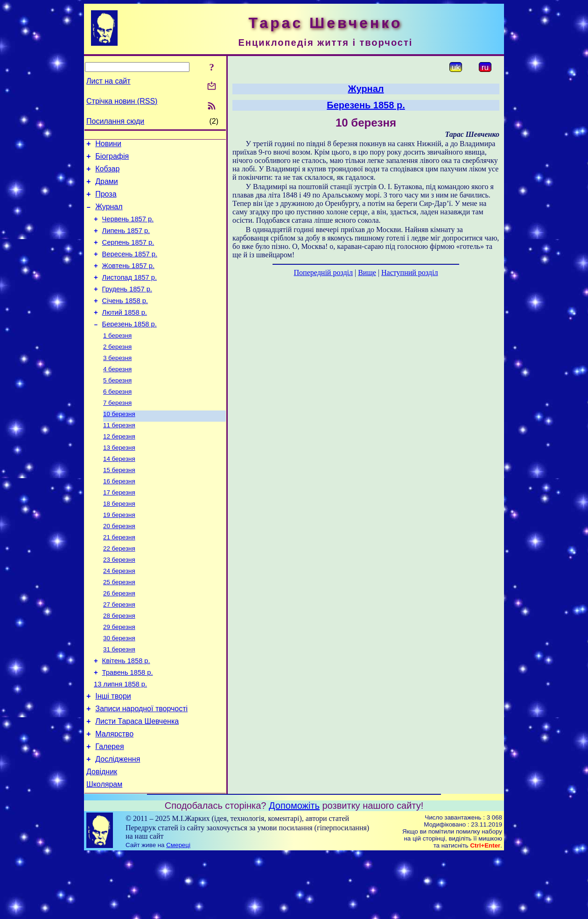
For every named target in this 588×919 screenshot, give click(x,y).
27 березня (119, 650)
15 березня (119, 505)
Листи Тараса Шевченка (137, 779)
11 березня (119, 456)
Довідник (102, 835)
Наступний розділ (409, 272)
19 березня (119, 553)
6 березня (117, 420)
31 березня (119, 699)
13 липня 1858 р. (120, 738)
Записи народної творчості (141, 765)
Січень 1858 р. (125, 320)
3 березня (117, 383)
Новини (108, 145)
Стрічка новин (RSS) (122, 101)
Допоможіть (294, 870)
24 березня (119, 614)
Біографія (112, 159)
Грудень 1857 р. (127, 307)
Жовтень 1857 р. (128, 281)
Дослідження (118, 821)
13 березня (119, 480)
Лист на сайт (108, 81)
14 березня (119, 492)
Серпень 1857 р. (128, 255)
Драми (107, 187)
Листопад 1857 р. (129, 294)
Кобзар (107, 173)
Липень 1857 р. (126, 242)
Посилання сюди (115, 121)
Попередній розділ (323, 272)
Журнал (109, 215)
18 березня (119, 541)
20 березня (119, 565)
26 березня (119, 638)
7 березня (117, 432)
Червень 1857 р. (128, 229)
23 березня (119, 602)
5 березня (117, 407)
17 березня (119, 529)
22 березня (119, 590)
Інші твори (113, 751)
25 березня (119, 626)
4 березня (117, 395)
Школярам (104, 849)
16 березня (119, 517)
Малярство (114, 793)
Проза (106, 201)
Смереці (178, 910)
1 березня (117, 359)
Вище (367, 272)
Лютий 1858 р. (125, 333)
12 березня (119, 468)
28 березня (119, 662)
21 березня (119, 577)
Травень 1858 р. (128, 725)
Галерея (109, 807)
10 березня (119, 444)
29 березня (119, 675)
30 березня (119, 687)
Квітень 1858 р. (126, 712)
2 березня (117, 371)
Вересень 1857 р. (130, 268)
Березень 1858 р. (129, 346)
